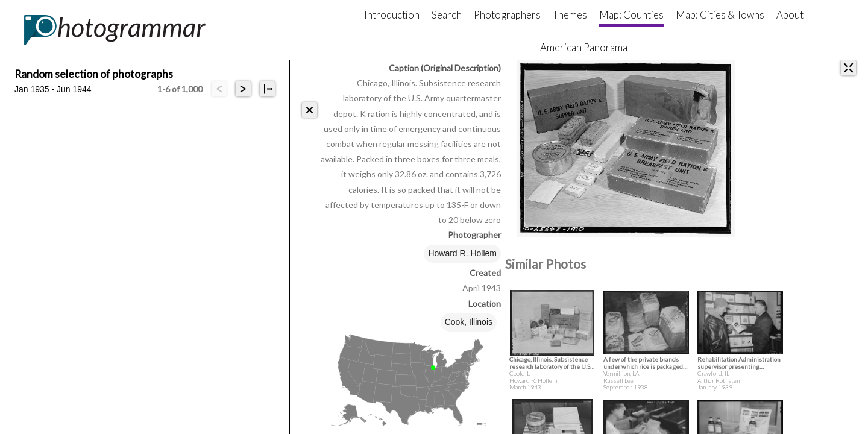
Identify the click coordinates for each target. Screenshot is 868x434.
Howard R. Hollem (462, 253)
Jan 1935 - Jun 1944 (53, 89)
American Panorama (584, 47)
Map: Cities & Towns (720, 15)
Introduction (392, 15)
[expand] (848, 68)
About (790, 15)
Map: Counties (631, 15)
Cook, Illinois (469, 322)
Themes (570, 15)
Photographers (507, 15)
